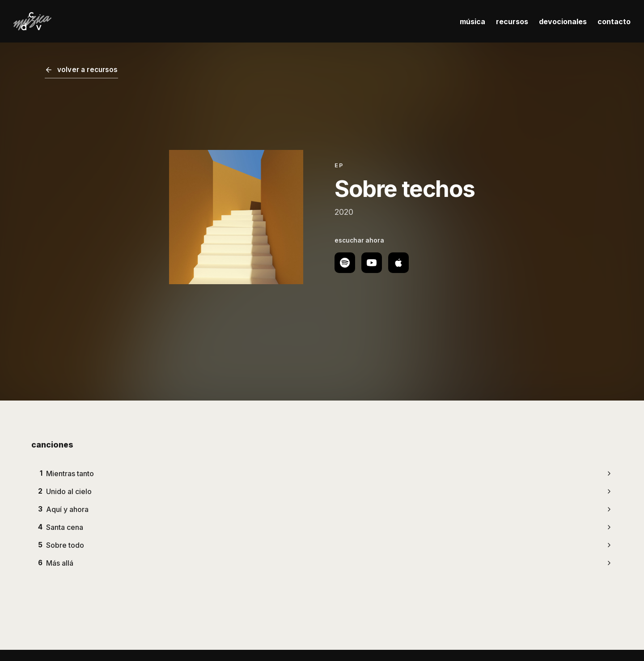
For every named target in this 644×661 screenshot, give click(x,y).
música (472, 21)
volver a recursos (81, 70)
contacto (614, 21)
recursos (512, 21)
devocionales (563, 21)
